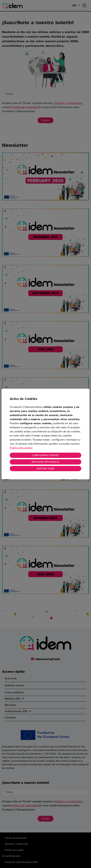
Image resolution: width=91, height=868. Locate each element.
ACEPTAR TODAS (45, 469)
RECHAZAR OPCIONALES (45, 462)
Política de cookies (21, 448)
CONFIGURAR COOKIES (45, 455)
